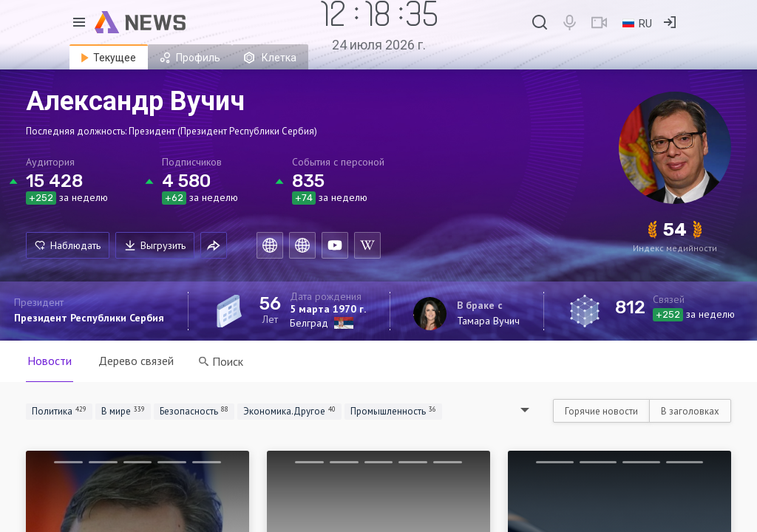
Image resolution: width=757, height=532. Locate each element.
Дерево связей (136, 361)
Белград (309, 323)
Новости (50, 361)
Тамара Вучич (488, 321)
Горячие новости (601, 411)
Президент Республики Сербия (89, 318)
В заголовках (690, 411)
